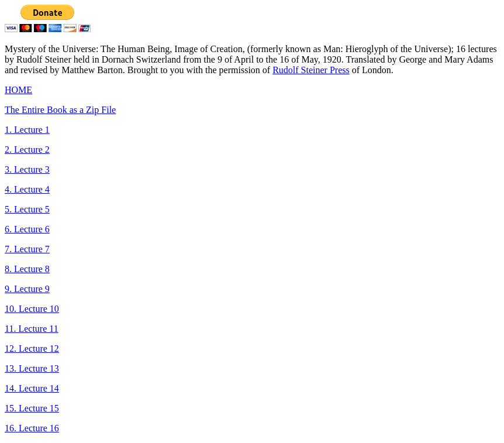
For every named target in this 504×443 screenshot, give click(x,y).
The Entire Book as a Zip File (60, 110)
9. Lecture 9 (27, 289)
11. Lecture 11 (32, 329)
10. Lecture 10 (32, 309)
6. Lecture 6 (27, 229)
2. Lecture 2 (27, 150)
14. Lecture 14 (32, 388)
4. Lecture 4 (27, 189)
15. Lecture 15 (32, 408)
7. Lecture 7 (27, 249)
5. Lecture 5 (27, 209)
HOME (18, 90)
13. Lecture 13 (32, 368)
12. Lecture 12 (32, 348)
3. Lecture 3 (27, 169)
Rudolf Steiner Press (311, 70)
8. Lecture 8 (27, 269)
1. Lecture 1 (27, 130)
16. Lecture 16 (32, 428)
